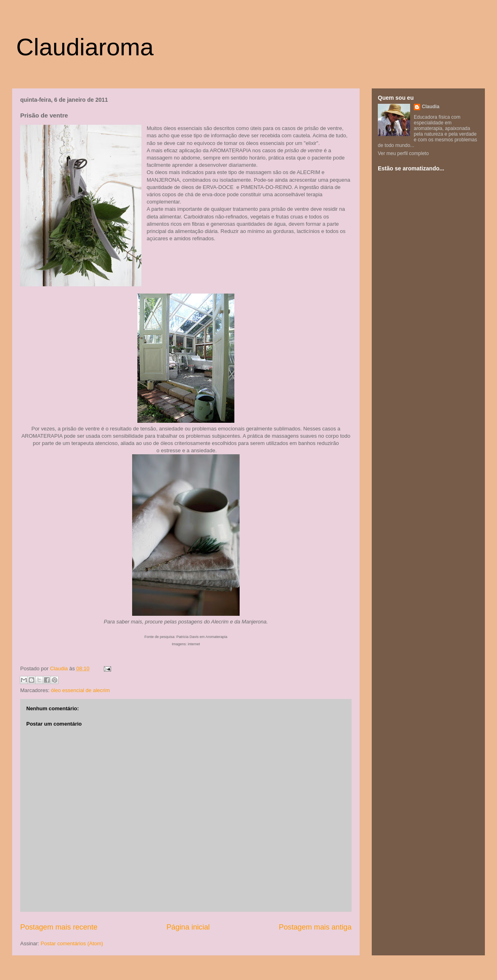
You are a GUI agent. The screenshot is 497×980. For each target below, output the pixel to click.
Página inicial (188, 927)
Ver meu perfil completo (403, 153)
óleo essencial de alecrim (80, 690)
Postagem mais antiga (315, 927)
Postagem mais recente (59, 927)
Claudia (60, 668)
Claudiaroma (85, 47)
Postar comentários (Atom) (72, 943)
